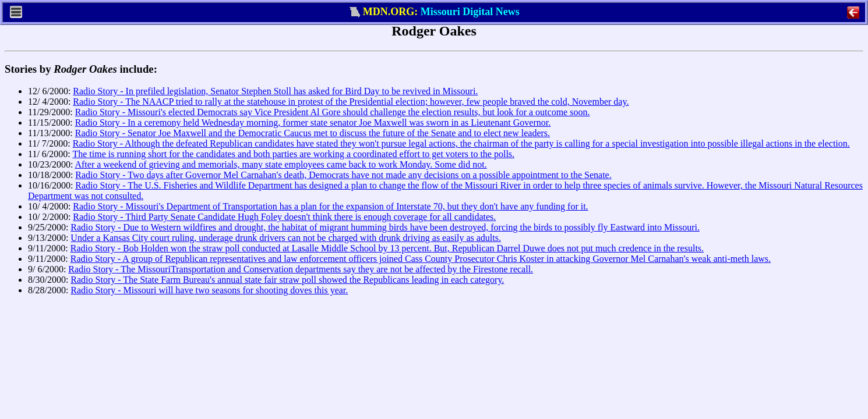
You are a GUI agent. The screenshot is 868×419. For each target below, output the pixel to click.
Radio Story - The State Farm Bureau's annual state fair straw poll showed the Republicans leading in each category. (287, 280)
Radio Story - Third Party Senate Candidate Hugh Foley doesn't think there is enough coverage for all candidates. (284, 217)
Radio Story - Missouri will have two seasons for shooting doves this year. (209, 290)
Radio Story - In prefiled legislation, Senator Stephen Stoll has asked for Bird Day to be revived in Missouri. (275, 91)
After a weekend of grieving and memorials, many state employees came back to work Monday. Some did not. (280, 164)
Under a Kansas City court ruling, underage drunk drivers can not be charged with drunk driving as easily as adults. (286, 238)
